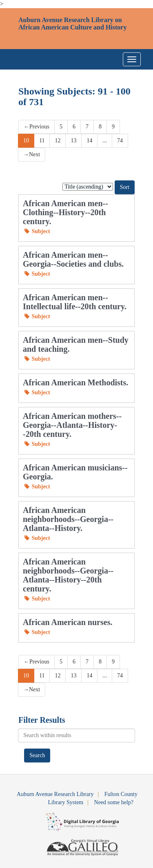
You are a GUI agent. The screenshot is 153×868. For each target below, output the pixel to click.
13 (73, 141)
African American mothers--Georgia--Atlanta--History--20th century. (72, 425)
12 (58, 141)
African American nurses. (68, 622)
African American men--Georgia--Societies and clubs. (73, 259)
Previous (37, 127)
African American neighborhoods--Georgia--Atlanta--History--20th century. (68, 575)
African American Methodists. (75, 382)
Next (32, 154)
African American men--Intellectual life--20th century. (75, 302)
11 (42, 141)
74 (120, 141)
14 (89, 141)
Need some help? (114, 802)
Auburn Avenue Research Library (55, 794)
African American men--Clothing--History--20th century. (65, 212)
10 (26, 141)
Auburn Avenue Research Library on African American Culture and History (72, 24)
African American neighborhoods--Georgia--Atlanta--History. (68, 519)
